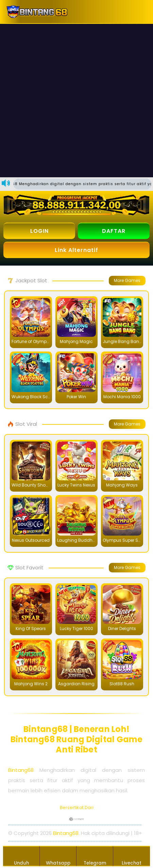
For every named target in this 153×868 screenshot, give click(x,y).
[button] (139, 12)
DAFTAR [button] (114, 231)
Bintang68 (21, 770)
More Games (127, 280)
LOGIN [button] (39, 231)
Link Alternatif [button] (76, 250)
